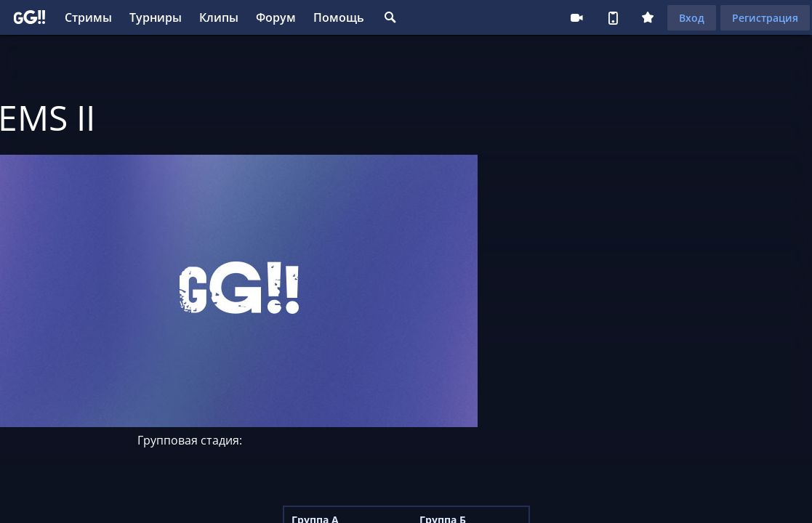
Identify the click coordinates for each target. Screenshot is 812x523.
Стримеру (576, 17)
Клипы (219, 17)
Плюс (648, 17)
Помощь (339, 17)
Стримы (88, 17)
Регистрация (765, 18)
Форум (276, 17)
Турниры (156, 17)
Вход (692, 18)
